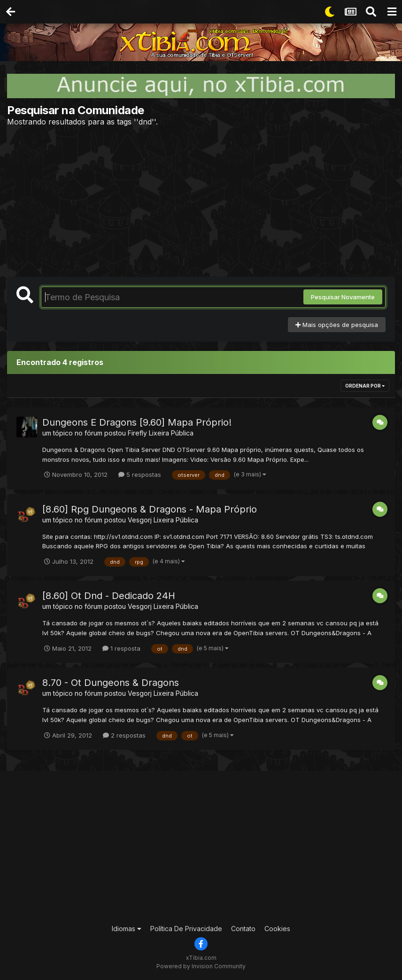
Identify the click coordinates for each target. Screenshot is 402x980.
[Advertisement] (201, 202)
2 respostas (124, 735)
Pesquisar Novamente (343, 297)
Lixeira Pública (171, 433)
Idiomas (127, 929)
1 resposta (121, 648)
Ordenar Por (365, 386)
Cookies (277, 929)
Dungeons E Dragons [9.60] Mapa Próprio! (137, 422)
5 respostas (140, 474)
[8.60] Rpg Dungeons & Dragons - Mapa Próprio (150, 509)
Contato (243, 929)
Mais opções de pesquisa (337, 325)
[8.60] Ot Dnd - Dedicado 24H (109, 596)
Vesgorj (140, 520)
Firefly (137, 433)
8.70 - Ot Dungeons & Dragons (111, 683)
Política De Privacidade (186, 929)
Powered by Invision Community (201, 966)
